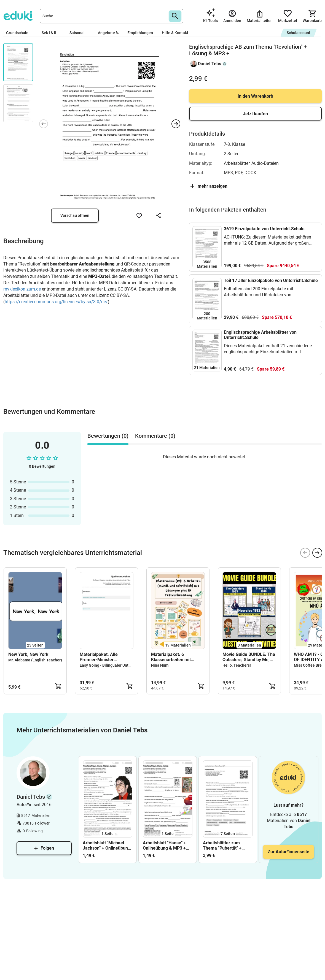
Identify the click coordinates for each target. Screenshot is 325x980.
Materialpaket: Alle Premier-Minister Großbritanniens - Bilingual (106, 657)
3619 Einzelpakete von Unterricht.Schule (264, 229)
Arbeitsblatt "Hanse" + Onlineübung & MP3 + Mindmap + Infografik (164, 845)
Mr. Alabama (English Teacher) (35, 660)
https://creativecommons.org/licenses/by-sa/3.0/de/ (56, 302)
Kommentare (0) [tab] (155, 436)
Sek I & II (51, 33)
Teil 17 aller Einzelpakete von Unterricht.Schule (271, 280)
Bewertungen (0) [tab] (108, 436)
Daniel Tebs (209, 64)
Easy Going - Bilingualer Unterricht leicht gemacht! (124, 665)
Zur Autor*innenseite (288, 852)
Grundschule (19, 33)
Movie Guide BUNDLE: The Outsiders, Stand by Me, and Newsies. (249, 657)
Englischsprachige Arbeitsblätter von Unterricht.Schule (260, 335)
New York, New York (28, 654)
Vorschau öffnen (75, 215)
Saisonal (79, 33)
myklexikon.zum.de (22, 289)
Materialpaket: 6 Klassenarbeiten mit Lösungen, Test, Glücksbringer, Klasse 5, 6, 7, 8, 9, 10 (177, 657)
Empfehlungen (140, 33)
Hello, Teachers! (237, 665)
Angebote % (108, 33)
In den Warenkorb (255, 96)
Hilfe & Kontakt (175, 33)
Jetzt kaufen (255, 114)
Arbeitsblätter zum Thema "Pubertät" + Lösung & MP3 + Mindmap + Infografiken (227, 845)
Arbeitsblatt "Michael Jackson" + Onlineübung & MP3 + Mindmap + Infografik (107, 845)
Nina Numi (160, 665)
